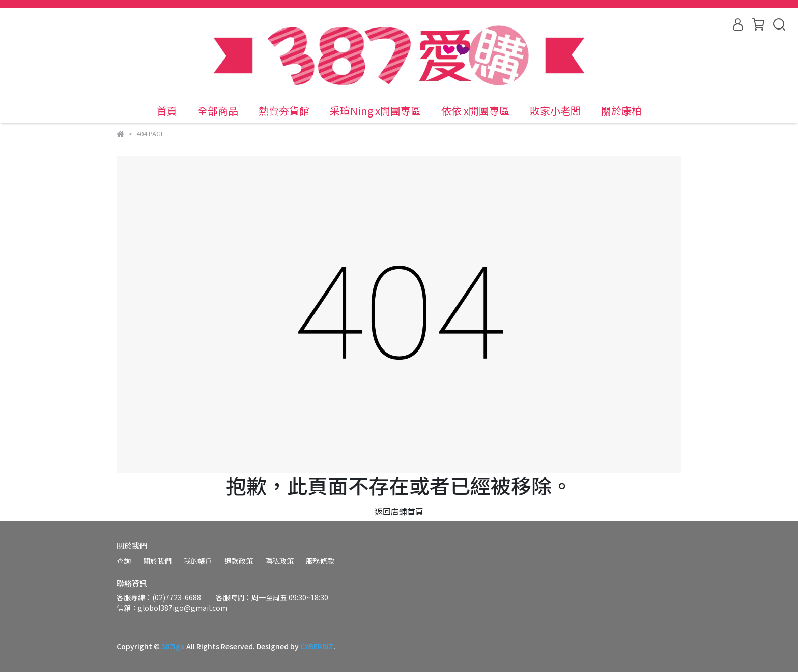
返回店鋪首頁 (399, 511)
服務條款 (320, 561)
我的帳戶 (198, 561)
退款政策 (239, 561)
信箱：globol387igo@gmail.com (172, 608)
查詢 (124, 561)
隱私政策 (279, 561)
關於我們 (157, 561)
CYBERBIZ (317, 646)
